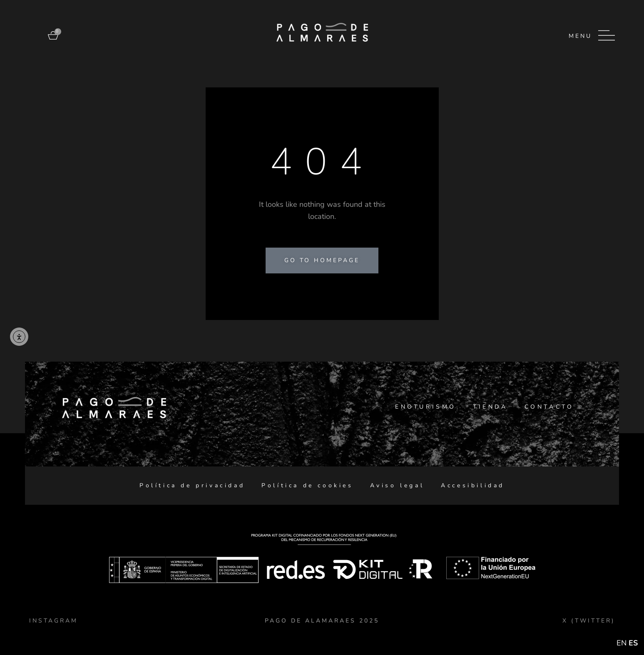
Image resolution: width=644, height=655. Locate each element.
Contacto (549, 407)
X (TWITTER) (589, 621)
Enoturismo (426, 407)
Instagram (53, 621)
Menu (580, 36)
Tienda (490, 407)
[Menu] (607, 35)
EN (622, 643)
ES (633, 643)
